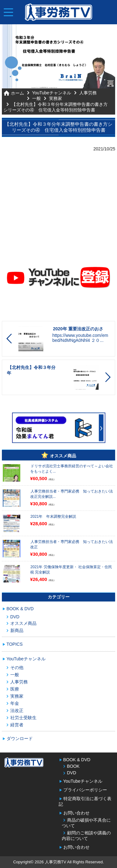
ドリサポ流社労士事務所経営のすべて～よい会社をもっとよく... (72, 469)
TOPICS (15, 644)
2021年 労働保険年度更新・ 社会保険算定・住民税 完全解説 (71, 570)
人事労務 (88, 92)
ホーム (17, 93)
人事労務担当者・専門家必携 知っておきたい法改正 (72, 544)
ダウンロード (20, 738)
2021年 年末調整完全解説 (54, 517)
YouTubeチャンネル (52, 92)
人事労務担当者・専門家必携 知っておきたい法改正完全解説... (72, 494)
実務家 (56, 98)
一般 (37, 98)
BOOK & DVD (20, 609)
